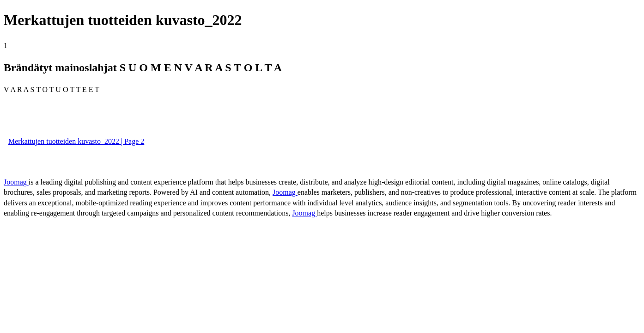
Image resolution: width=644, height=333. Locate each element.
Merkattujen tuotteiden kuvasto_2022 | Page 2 (76, 141)
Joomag (16, 182)
